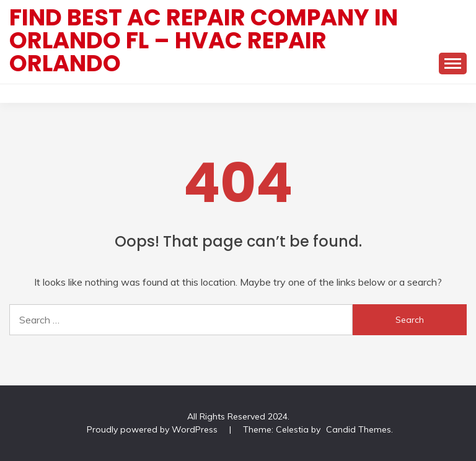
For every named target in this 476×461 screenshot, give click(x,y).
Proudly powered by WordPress (153, 429)
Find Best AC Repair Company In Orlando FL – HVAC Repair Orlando (204, 40)
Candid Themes (359, 429)
